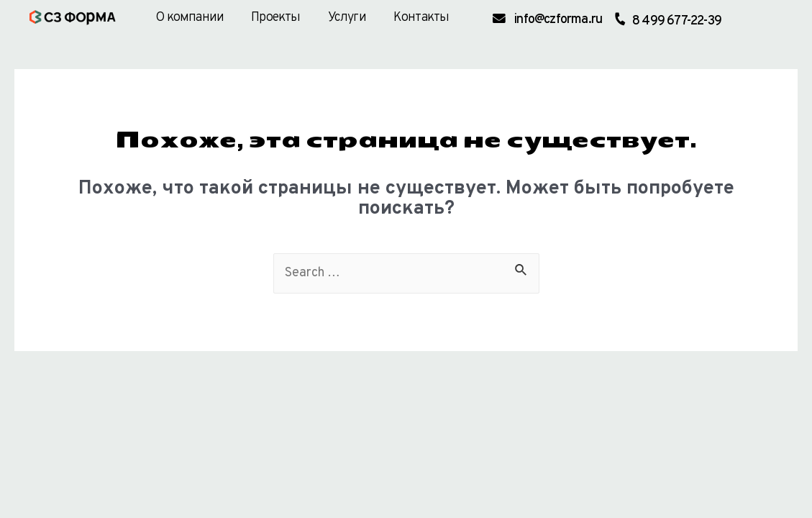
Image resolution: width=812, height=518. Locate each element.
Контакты (421, 18)
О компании (190, 18)
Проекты (275, 18)
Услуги (347, 18)
